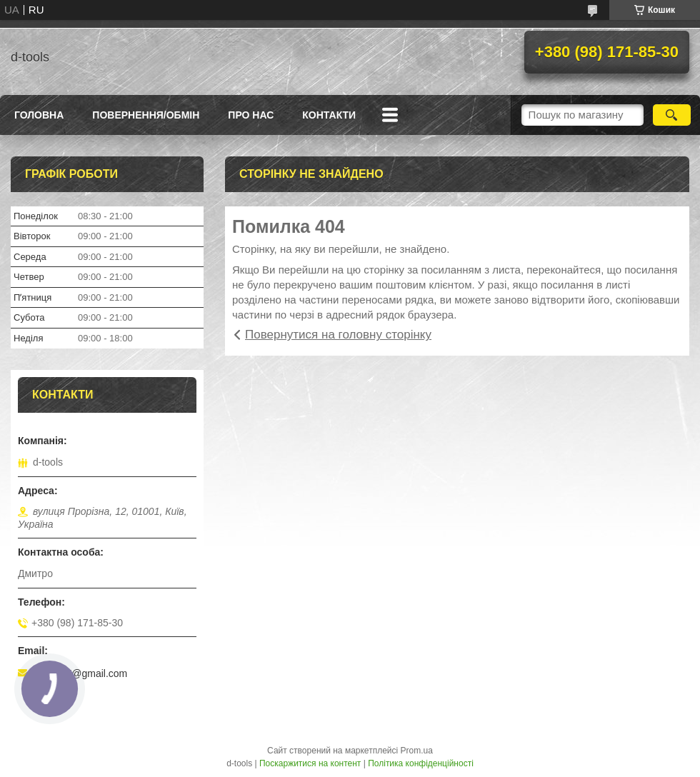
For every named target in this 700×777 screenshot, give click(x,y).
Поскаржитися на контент (310, 763)
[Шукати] (672, 115)
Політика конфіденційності (421, 763)
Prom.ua (417, 751)
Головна (39, 115)
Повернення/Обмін (146, 115)
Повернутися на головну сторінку (338, 335)
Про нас (251, 115)
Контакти (329, 115)
